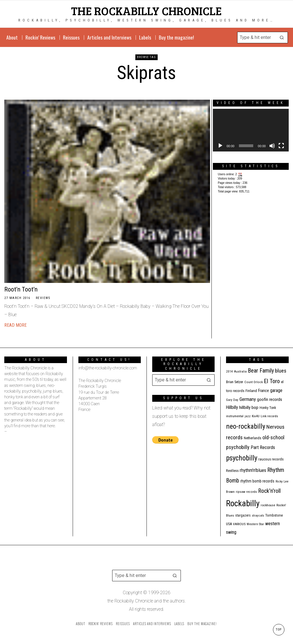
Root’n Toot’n (21, 289)
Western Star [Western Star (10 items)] (255, 524)
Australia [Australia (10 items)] (240, 372)
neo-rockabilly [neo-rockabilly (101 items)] (246, 426)
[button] (282, 38)
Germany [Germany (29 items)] (248, 399)
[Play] (220, 146)
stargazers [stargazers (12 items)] (243, 515)
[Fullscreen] (281, 146)
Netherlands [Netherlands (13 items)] (253, 438)
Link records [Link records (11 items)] (269, 416)
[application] (251, 130)
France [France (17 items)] (264, 391)
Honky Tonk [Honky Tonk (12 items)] (268, 408)
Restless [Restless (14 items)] (232, 471)
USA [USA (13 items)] (229, 524)
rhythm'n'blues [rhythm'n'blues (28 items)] (253, 470)
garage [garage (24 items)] (276, 390)
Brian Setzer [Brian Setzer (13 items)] (235, 382)
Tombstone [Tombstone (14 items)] (274, 515)
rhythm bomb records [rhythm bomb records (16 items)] (257, 481)
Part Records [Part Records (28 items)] (263, 447)
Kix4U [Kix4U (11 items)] (256, 416)
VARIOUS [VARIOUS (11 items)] (239, 524)
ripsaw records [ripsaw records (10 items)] (246, 492)
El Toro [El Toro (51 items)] (272, 381)
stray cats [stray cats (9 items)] (258, 516)
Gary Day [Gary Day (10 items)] (232, 400)
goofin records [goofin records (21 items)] (270, 399)
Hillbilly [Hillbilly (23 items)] (232, 407)
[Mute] (272, 146)
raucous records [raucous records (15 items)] (271, 459)
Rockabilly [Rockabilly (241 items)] (243, 503)
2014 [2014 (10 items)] (229, 372)
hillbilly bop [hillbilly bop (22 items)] (249, 407)
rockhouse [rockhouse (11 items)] (268, 505)
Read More (15, 325)
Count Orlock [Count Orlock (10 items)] (254, 382)
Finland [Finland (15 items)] (251, 391)
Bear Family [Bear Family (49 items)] (261, 371)
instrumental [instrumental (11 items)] (235, 416)
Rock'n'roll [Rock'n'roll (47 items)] (269, 491)
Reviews (43, 298)
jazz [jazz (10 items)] (248, 416)
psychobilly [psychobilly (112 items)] (242, 458)
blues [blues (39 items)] (281, 371)
